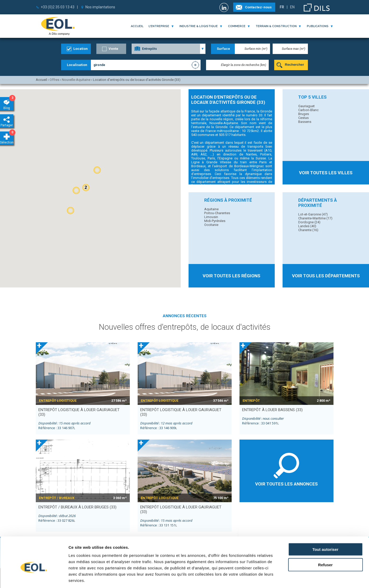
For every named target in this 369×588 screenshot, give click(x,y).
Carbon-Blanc (308, 110)
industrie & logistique (199, 26)
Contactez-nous (258, 7)
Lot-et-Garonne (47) (313, 214)
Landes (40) (307, 226)
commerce (237, 26)
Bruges (304, 114)
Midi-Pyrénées (215, 221)
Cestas (303, 118)
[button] (97, 170)
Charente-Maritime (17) (315, 218)
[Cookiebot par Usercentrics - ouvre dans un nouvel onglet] (34, 578)
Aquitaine (211, 209)
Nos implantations (100, 7)
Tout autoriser (325, 523)
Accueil (137, 26)
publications (318, 26)
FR (282, 7)
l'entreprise (159, 26)
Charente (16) (308, 230)
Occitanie (211, 225)
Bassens (305, 122)
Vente (113, 49)
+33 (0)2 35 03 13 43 (58, 7)
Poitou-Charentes (217, 213)
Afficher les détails (288, 578)
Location (81, 49)
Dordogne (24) (309, 222)
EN (292, 7)
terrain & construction (276, 26)
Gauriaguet (306, 106)
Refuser (325, 539)
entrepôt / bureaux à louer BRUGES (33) (77, 507)
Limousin (211, 217)
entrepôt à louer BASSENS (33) (272, 410)
